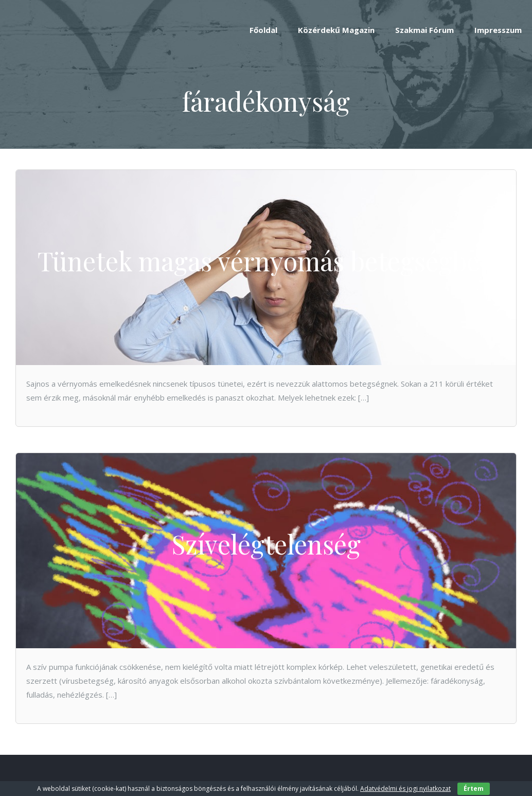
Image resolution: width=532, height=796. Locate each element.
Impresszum (498, 30)
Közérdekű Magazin (336, 30)
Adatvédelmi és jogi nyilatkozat (405, 789)
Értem (474, 789)
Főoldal (263, 30)
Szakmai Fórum (424, 30)
